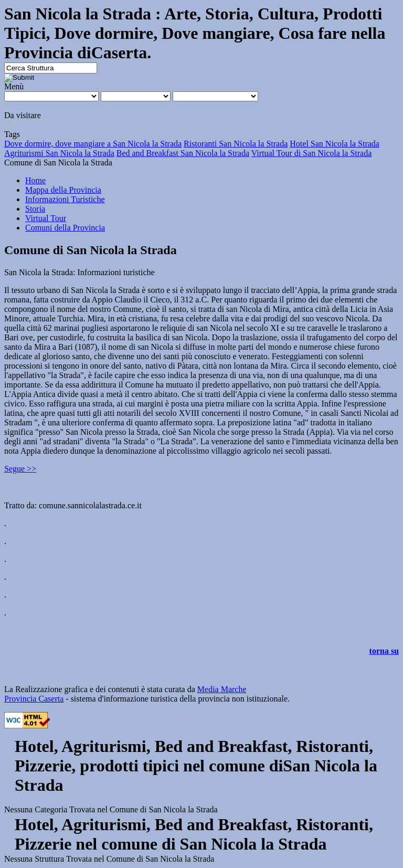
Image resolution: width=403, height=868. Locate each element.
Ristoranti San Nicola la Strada (236, 144)
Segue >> (20, 469)
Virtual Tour (46, 218)
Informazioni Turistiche (65, 199)
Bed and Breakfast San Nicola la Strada (183, 153)
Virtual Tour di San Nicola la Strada (312, 153)
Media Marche (222, 689)
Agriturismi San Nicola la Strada (59, 153)
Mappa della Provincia (63, 190)
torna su (384, 651)
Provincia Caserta (34, 699)
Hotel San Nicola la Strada (335, 144)
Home (35, 180)
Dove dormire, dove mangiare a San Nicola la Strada (93, 144)
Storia (35, 209)
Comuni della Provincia (65, 228)
